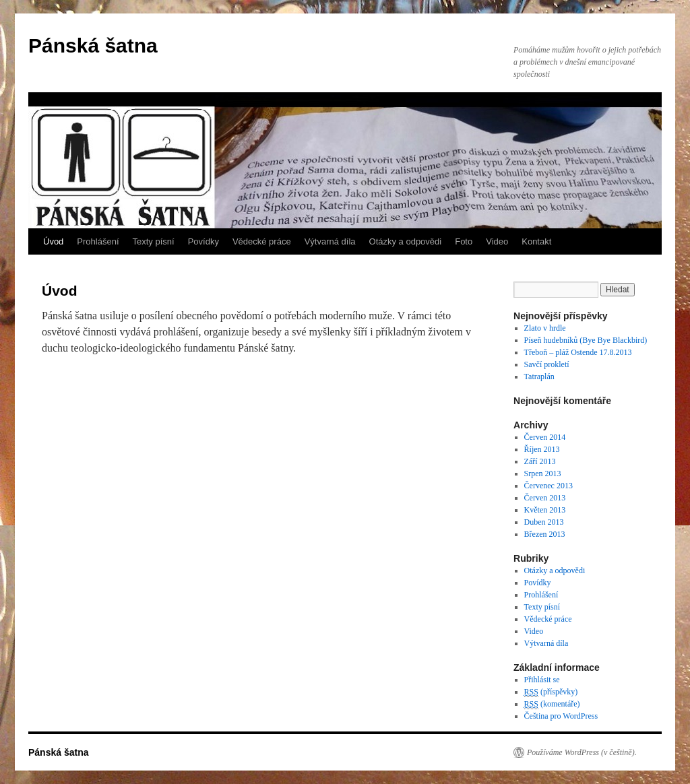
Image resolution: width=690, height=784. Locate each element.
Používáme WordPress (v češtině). (582, 752)
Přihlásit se (542, 680)
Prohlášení (98, 241)
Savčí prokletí (547, 364)
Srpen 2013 (543, 473)
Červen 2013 (545, 498)
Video (497, 241)
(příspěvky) (551, 692)
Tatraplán (539, 377)
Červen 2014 (545, 437)
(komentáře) (552, 704)
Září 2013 (540, 461)
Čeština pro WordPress (561, 716)
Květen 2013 (545, 510)
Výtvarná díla (330, 241)
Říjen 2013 (542, 449)
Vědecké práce (262, 241)
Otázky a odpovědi (406, 241)
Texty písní (154, 241)
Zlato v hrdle (545, 328)
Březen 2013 (545, 534)
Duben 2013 (544, 522)
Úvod (53, 241)
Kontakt (536, 241)
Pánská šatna (93, 45)
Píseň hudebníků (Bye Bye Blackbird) (586, 340)
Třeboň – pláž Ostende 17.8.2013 (578, 352)
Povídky (203, 241)
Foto (464, 241)
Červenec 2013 (548, 486)
